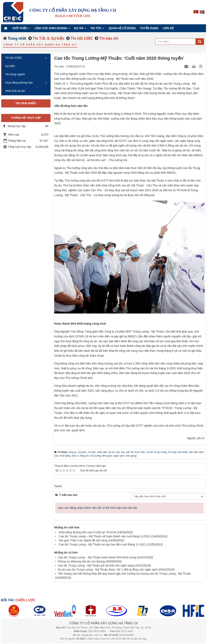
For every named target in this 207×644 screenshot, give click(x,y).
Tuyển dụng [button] (149, 28)
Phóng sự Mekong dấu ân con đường (81, 561)
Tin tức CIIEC (14, 58)
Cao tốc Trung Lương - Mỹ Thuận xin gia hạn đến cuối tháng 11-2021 (102, 544)
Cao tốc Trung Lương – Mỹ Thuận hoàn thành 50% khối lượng (97, 557)
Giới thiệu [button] (21, 29)
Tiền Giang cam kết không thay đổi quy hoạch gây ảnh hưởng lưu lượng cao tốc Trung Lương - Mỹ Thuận (124, 574)
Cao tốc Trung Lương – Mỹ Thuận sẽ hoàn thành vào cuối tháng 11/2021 (105, 536)
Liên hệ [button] (168, 28)
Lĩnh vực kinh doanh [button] (52, 29)
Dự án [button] (80, 29)
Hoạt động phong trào (19, 83)
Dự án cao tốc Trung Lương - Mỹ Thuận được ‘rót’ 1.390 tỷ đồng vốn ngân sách (108, 570)
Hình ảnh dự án (15, 91)
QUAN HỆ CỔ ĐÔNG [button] (122, 28)
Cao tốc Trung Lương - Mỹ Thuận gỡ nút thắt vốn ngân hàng (96, 565)
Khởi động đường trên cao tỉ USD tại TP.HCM (88, 532)
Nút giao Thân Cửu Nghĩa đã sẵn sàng (83, 540)
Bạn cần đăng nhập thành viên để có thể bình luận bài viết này (98, 508)
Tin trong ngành (15, 74)
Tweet (58, 486)
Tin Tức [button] (97, 29)
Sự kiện (10, 66)
